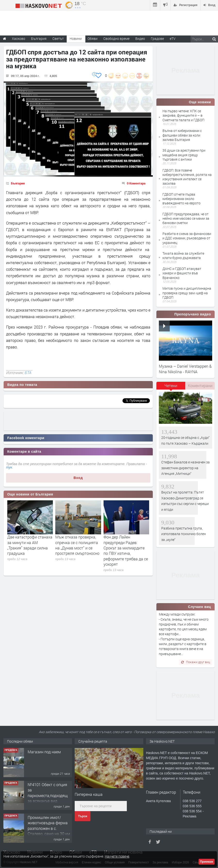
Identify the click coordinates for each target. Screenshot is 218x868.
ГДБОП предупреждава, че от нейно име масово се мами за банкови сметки (186, 218)
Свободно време (116, 39)
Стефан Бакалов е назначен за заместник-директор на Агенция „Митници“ (186, 468)
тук (9, 467)
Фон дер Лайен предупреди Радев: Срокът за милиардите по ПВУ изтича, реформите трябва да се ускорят (126, 551)
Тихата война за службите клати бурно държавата (183, 256)
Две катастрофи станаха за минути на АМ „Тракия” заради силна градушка (30, 545)
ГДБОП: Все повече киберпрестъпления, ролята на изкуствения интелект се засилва (187, 177)
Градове (157, 39)
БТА (28, 373)
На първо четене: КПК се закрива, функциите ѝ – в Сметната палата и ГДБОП (183, 115)
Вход (78, 478)
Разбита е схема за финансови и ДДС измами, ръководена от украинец (187, 238)
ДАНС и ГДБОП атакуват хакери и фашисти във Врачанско (182, 273)
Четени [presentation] (171, 386)
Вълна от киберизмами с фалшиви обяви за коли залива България (182, 135)
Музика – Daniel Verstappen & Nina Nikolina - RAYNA (185, 369)
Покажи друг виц (196, 662)
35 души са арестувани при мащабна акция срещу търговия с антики (184, 155)
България (18, 183)
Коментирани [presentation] (200, 386)
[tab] (171, 387)
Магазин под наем (44, 752)
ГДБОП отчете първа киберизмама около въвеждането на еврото (182, 199)
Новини (76, 39)
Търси (83, 816)
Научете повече (117, 856)
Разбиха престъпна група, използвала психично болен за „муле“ (184, 534)
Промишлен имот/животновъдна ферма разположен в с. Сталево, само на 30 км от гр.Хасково (49, 828)
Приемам (207, 862)
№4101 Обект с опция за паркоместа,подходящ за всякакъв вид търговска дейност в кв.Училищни (48, 798)
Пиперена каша (89, 794)
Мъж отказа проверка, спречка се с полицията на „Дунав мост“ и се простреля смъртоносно (77, 545)
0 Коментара (136, 183)
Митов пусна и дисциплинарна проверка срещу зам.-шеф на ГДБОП (187, 293)
